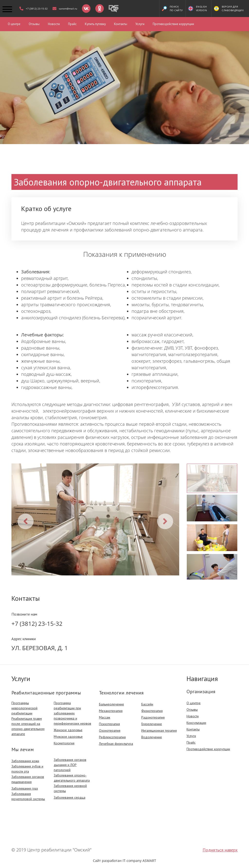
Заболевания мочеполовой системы (28, 796)
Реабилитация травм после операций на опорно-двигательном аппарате (28, 726)
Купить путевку (95, 24)
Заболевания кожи (25, 761)
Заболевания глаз (25, 788)
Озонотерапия (110, 730)
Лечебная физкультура (116, 744)
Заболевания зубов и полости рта (27, 769)
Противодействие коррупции (173, 24)
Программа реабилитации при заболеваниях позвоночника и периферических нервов (72, 713)
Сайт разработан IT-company (124, 861)
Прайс (72, 24)
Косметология (64, 743)
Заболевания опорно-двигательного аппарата (72, 778)
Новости (54, 24)
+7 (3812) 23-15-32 (37, 623)
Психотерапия (109, 724)
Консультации (196, 723)
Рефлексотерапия (112, 737)
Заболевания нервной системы (70, 788)
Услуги (140, 24)
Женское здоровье (68, 730)
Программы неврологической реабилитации (24, 708)
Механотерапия (111, 711)
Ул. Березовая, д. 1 (40, 648)
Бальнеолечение (111, 704)
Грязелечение (152, 724)
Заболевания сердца (70, 797)
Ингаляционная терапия (159, 730)
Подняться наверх (220, 850)
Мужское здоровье (68, 737)
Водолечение (152, 737)
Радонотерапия (153, 717)
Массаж (105, 717)
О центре (14, 24)
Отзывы (34, 24)
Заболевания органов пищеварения (28, 779)
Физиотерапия (152, 711)
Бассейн (147, 704)
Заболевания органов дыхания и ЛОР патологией (70, 765)
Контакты (121, 24)
